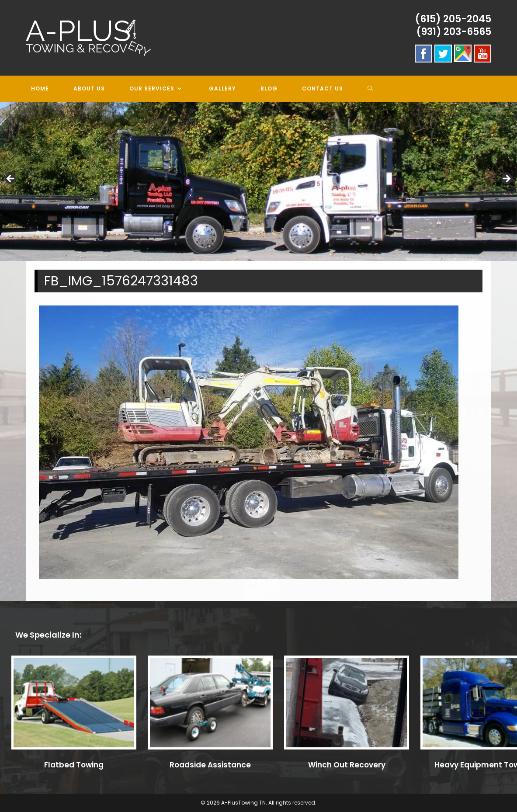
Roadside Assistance (210, 765)
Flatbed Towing (74, 765)
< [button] (11, 179)
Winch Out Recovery (347, 765)
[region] (258, 181)
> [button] (506, 179)
